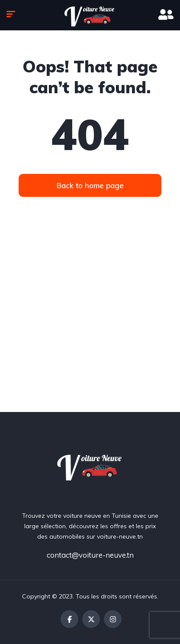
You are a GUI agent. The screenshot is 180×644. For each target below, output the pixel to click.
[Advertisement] (90, 317)
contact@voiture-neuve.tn (90, 555)
